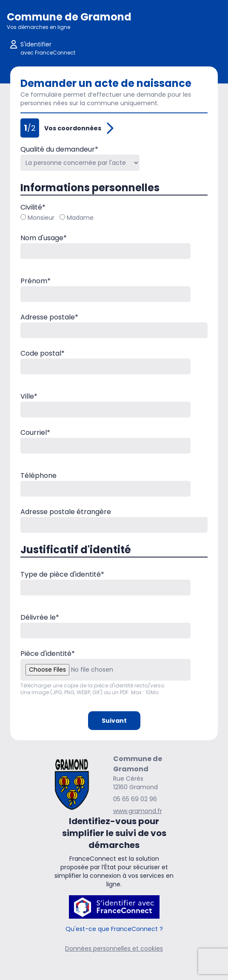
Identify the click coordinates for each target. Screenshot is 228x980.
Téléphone (38, 476)
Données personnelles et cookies (114, 948)
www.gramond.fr (138, 811)
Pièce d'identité (48, 654)
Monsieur (37, 218)
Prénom (36, 281)
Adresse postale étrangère (66, 512)
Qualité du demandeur (59, 149)
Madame (77, 218)
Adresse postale (49, 317)
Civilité (33, 207)
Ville (29, 396)
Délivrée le (40, 617)
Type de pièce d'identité (62, 574)
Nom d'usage (44, 238)
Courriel (35, 433)
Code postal (43, 353)
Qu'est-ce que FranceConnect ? (114, 929)
